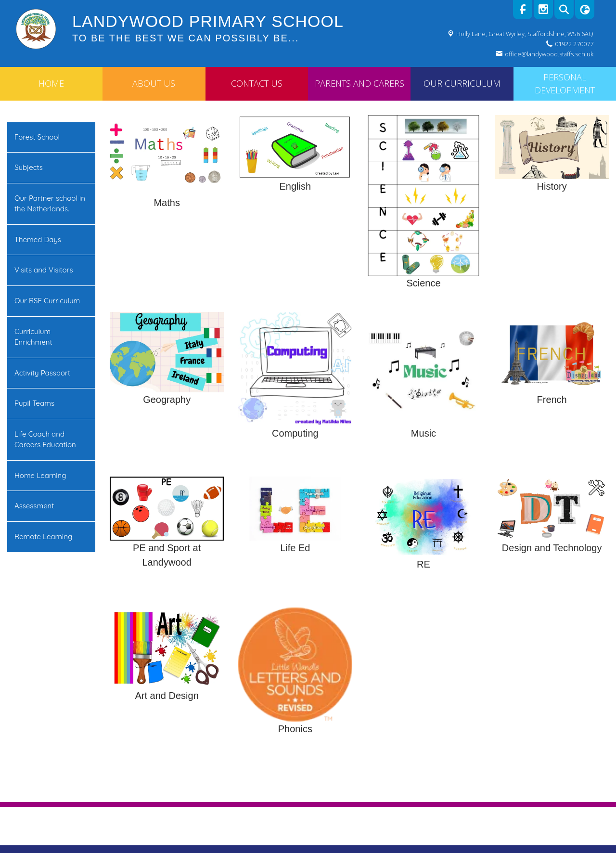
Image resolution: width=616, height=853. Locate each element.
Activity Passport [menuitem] (42, 373)
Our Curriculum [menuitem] (462, 83)
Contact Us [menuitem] (257, 83)
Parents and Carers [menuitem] (359, 83)
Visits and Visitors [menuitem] (44, 270)
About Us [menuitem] (154, 83)
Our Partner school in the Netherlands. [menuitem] (50, 204)
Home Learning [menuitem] (40, 475)
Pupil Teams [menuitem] (34, 403)
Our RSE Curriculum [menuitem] (47, 301)
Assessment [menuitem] (34, 506)
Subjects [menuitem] (29, 167)
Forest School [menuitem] (37, 137)
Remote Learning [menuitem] (43, 536)
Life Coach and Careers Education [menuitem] (45, 439)
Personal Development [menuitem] (565, 84)
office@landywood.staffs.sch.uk (549, 54)
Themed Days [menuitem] (38, 239)
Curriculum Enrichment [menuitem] (33, 337)
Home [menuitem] (51, 83)
